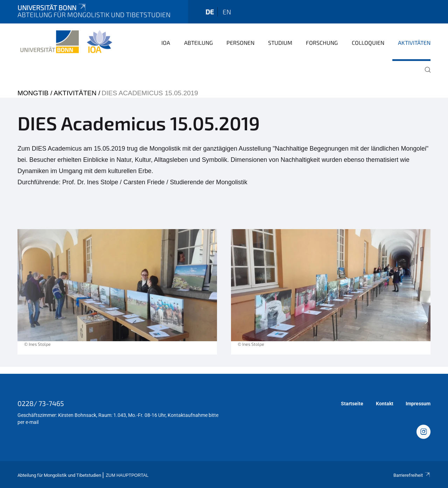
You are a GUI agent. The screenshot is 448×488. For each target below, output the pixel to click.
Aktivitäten (414, 43)
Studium (280, 43)
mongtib (33, 93)
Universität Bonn (52, 8)
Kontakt (385, 404)
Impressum (418, 404)
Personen (240, 43)
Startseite (352, 404)
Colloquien (368, 43)
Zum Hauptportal (127, 475)
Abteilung (198, 43)
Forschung (322, 43)
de (210, 12)
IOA (166, 43)
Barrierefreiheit (412, 475)
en (227, 12)
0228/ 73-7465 (41, 403)
